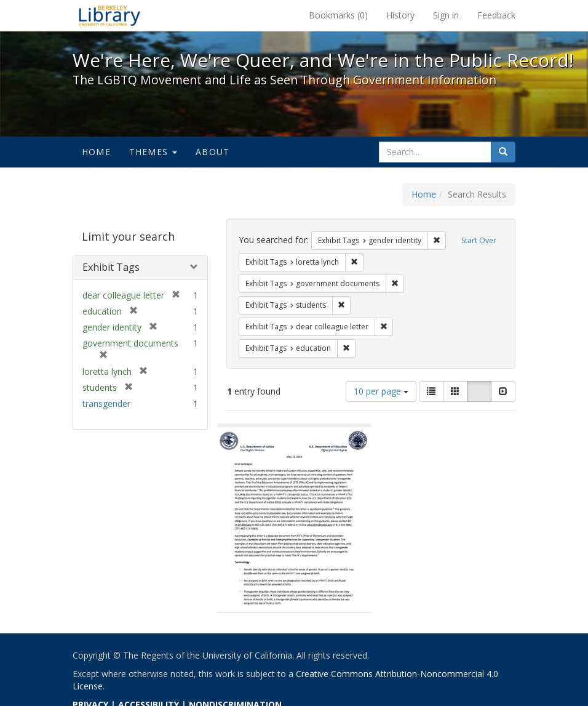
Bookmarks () (338, 15)
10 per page (381, 391)
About (213, 152)
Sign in (446, 15)
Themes (153, 152)
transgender (106, 403)
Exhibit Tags (111, 267)
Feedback (496, 15)
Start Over (479, 240)
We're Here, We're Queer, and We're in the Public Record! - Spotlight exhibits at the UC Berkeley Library (109, 15)
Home (96, 152)
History (400, 15)
